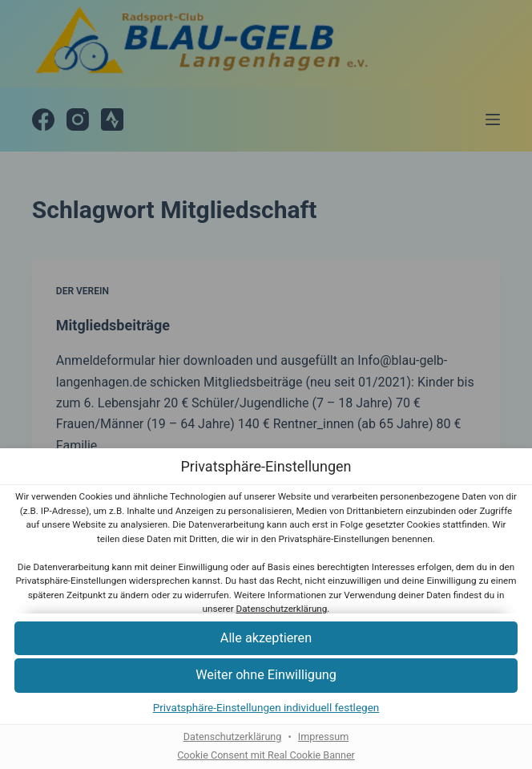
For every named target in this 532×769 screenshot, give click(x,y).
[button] (266, 639)
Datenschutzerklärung (282, 609)
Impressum (323, 737)
